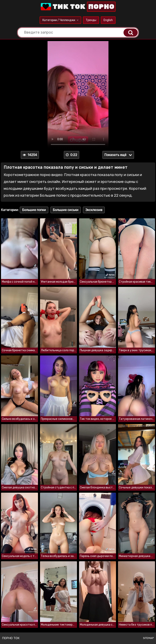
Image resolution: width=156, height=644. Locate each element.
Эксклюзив (94, 210)
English (108, 20)
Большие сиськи (66, 210)
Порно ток (11, 638)
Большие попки (34, 210)
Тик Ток (78, 7)
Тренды (91, 20)
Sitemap (148, 638)
